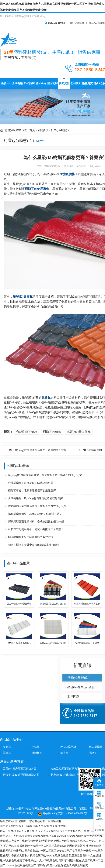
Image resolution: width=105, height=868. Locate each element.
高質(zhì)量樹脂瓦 (79, 432)
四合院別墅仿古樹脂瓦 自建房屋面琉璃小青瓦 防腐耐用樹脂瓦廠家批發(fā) (53, 604)
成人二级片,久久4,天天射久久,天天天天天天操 (27, 831)
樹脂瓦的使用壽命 (37, 189)
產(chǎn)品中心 (41, 85)
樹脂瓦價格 (67, 174)
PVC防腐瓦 (29, 85)
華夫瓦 (64, 753)
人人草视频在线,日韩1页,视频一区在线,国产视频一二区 (71, 861)
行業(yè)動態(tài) (61, 130)
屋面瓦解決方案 (52, 85)
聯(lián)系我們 (77, 23)
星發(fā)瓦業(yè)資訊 (81, 687)
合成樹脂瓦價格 (27, 432)
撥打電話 (99, 805)
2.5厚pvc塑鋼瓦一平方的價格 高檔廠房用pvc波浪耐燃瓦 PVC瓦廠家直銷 (87, 604)
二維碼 (99, 817)
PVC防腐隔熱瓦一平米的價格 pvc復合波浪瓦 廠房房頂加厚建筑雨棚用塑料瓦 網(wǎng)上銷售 (87, 643)
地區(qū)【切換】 (57, 23)
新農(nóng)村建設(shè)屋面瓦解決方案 (73, 775)
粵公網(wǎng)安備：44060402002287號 (63, 813)
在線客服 (99, 783)
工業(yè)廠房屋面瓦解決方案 (20, 769)
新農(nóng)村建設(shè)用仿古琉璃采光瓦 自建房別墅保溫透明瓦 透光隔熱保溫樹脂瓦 (53, 643)
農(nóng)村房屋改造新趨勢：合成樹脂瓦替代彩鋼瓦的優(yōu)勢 (35, 451)
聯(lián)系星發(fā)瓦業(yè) (99, 85)
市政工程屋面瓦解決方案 (65, 769)
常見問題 (73, 697)
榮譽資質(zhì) (87, 85)
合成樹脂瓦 (17, 85)
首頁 (32, 130)
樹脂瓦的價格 (52, 432)
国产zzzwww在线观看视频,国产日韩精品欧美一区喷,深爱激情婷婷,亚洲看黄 (44, 865)
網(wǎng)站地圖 (97, 23)
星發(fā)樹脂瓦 (23, 297)
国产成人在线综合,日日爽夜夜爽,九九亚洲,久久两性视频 (33, 826)
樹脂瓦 (46, 397)
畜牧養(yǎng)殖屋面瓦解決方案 (21, 775)
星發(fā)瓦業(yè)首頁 (6, 85)
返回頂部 (99, 828)
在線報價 (99, 794)
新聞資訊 (64, 83)
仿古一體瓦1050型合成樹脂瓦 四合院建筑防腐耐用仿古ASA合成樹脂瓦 (19, 604)
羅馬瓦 (7, 753)
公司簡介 (76, 83)
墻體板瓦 (37, 753)
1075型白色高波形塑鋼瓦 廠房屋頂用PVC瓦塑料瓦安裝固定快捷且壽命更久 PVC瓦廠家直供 (19, 643)
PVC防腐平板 (68, 747)
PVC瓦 (35, 747)
